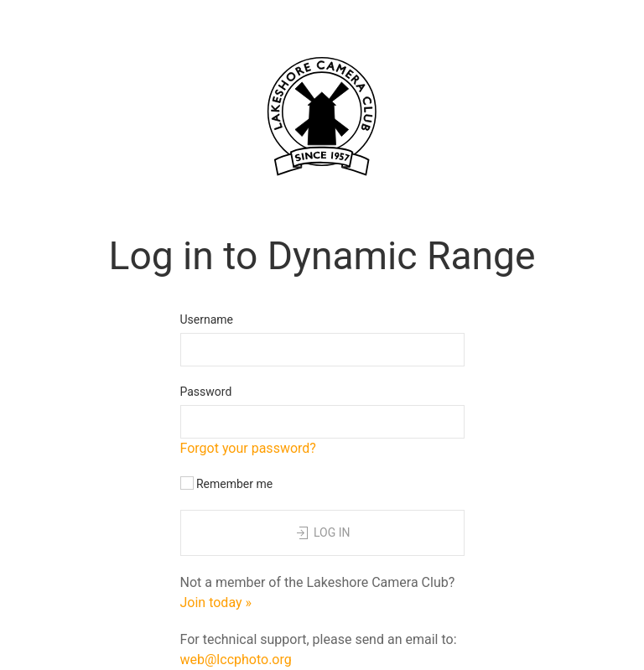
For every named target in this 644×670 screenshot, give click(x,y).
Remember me (227, 483)
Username (207, 319)
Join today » (216, 602)
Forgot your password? (248, 448)
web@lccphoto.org (236, 660)
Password (206, 392)
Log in (322, 533)
